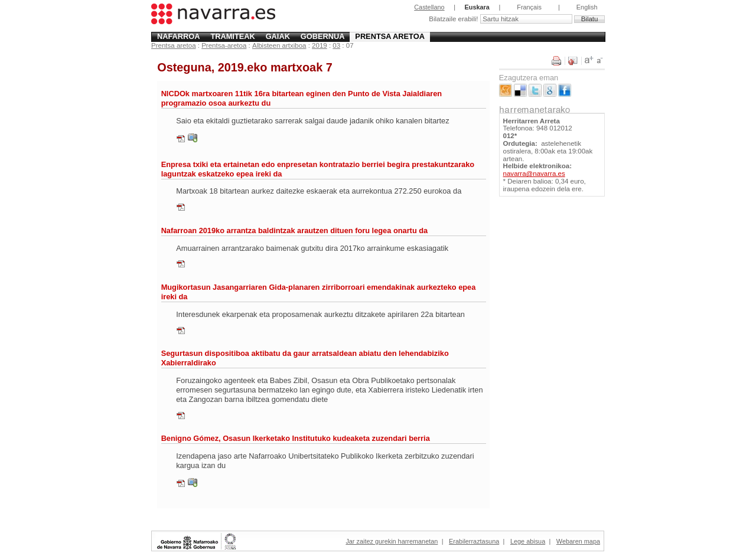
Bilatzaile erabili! (454, 19)
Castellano (429, 7)
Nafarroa (179, 36)
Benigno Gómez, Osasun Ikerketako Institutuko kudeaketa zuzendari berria (296, 438)
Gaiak (278, 36)
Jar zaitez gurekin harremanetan (392, 541)
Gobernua (323, 36)
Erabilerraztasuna (474, 541)
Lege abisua (528, 541)
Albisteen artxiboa (279, 45)
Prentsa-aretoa (224, 45)
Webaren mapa (578, 541)
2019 (320, 45)
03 (336, 45)
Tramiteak (232, 36)
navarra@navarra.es (534, 174)
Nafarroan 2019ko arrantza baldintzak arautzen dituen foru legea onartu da (295, 230)
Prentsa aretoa (390, 36)
